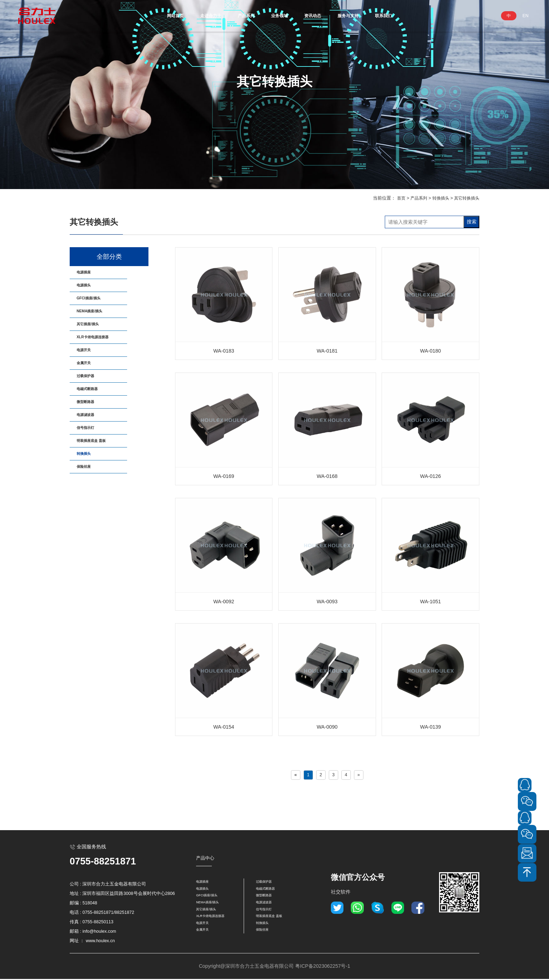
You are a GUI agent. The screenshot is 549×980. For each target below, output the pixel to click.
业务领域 (279, 16)
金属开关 (89, 398)
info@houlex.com (100, 932)
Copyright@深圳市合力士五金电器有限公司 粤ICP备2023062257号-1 (274, 967)
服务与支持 (360, 16)
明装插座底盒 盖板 (99, 504)
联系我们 (401, 16)
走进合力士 (199, 16)
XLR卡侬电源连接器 (101, 363)
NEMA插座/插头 (97, 327)
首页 (396, 198)
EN (526, 16)
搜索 (472, 222)
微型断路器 (91, 451)
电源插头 (89, 292)
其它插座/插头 (95, 345)
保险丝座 (89, 540)
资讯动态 (318, 16)
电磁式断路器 (94, 433)
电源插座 (89, 274)
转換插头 (438, 198)
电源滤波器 (91, 469)
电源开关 (89, 381)
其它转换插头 (466, 198)
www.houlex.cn (100, 941)
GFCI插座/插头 (96, 310)
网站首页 (157, 16)
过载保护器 (91, 416)
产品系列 (240, 16)
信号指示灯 (91, 487)
